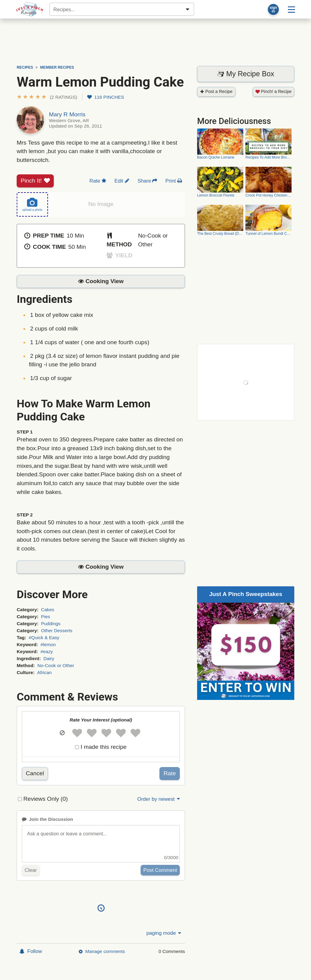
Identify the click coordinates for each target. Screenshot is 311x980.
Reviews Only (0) (46, 799)
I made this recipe (103, 747)
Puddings (51, 624)
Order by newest (159, 799)
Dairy (49, 658)
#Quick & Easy (44, 637)
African (44, 672)
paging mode (164, 933)
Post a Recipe (216, 91)
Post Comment (160, 870)
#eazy (47, 651)
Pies (46, 617)
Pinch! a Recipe (273, 91)
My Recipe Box (246, 74)
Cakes (48, 610)
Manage (102, 951)
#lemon (48, 644)
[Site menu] (291, 9)
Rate (170, 773)
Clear (31, 870)
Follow (31, 951)
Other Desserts (57, 630)
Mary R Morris (67, 114)
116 (106, 97)
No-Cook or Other (56, 665)
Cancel (35, 773)
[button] (47, 97)
